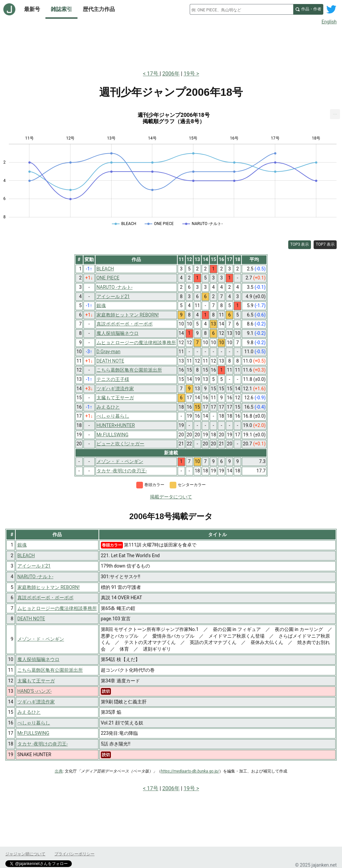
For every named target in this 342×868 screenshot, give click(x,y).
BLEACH (26, 556)
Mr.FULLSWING (33, 733)
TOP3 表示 (300, 244)
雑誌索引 (61, 9)
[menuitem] (335, 114)
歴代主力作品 (99, 9)
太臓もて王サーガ (36, 681)
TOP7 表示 (325, 244)
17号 (153, 74)
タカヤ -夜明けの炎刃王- (43, 744)
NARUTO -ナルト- (35, 577)
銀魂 (22, 545)
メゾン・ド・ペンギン (41, 639)
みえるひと (29, 712)
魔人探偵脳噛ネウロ (38, 659)
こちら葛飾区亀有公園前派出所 (50, 670)
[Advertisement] (171, 46)
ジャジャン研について (25, 854)
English (329, 22)
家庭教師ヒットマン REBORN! (49, 587)
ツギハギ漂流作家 (36, 702)
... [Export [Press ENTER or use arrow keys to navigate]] (335, 113)
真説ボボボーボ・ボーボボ (45, 598)
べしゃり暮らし (34, 723)
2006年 (171, 74)
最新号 (32, 9)
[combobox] (241, 9)
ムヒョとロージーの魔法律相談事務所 (57, 608)
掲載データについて (171, 497)
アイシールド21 (34, 566)
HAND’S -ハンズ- (35, 691)
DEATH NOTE (31, 619)
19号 (189, 74)
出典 (59, 771)
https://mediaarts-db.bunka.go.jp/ (190, 771)
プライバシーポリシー (74, 854)
